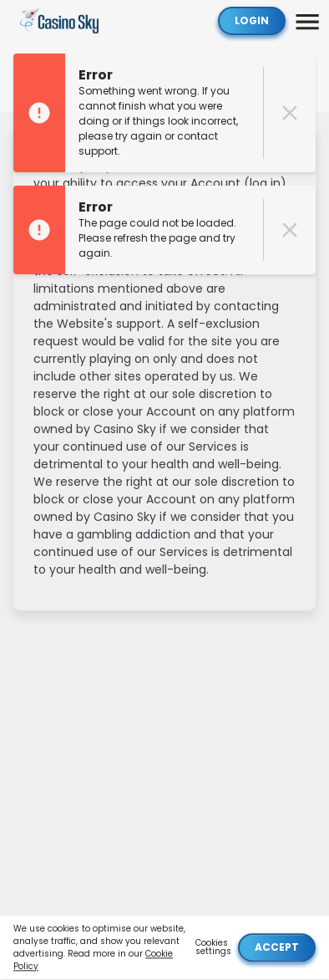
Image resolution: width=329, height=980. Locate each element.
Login (252, 20)
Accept (277, 948)
